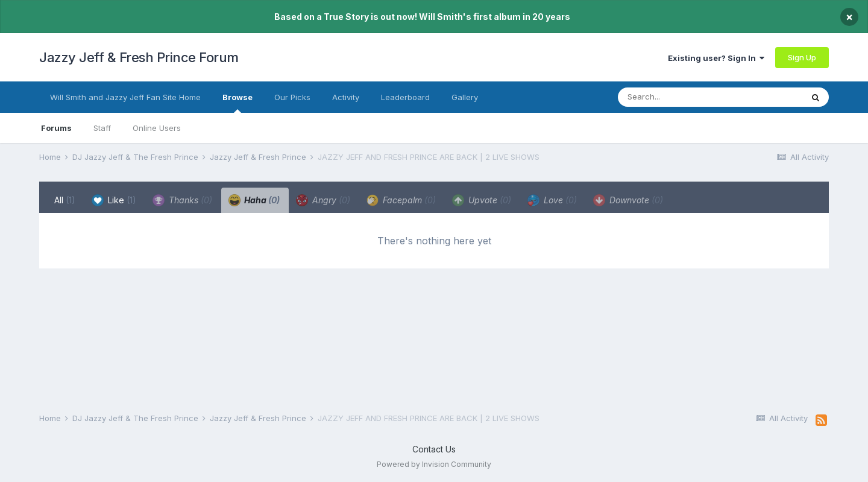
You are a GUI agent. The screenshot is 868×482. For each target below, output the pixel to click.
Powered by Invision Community (434, 464)
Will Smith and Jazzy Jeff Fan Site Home (125, 97)
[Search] (686, 97)
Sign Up (802, 57)
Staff (102, 128)
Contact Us (434, 449)
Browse (237, 103)
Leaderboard (405, 97)
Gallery (465, 97)
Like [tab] (114, 200)
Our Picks (292, 97)
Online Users (157, 128)
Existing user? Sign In (716, 58)
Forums (56, 128)
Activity (346, 97)
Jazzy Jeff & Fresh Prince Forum (139, 57)
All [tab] (65, 200)
